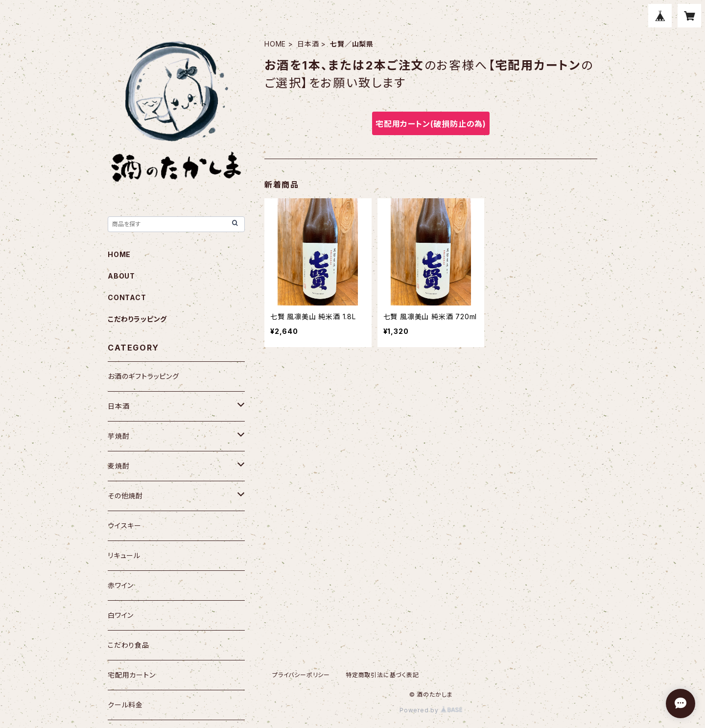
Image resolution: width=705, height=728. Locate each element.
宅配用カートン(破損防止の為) (431, 124)
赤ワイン (121, 585)
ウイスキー (125, 526)
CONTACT (127, 297)
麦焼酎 (118, 466)
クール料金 (125, 705)
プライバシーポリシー (301, 675)
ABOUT (121, 276)
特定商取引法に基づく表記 (382, 675)
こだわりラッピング (137, 319)
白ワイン (121, 615)
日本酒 (308, 44)
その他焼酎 (125, 496)
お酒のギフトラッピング (143, 376)
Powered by (431, 710)
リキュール (124, 555)
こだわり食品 (129, 645)
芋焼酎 (118, 436)
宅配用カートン (132, 675)
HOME (275, 44)
